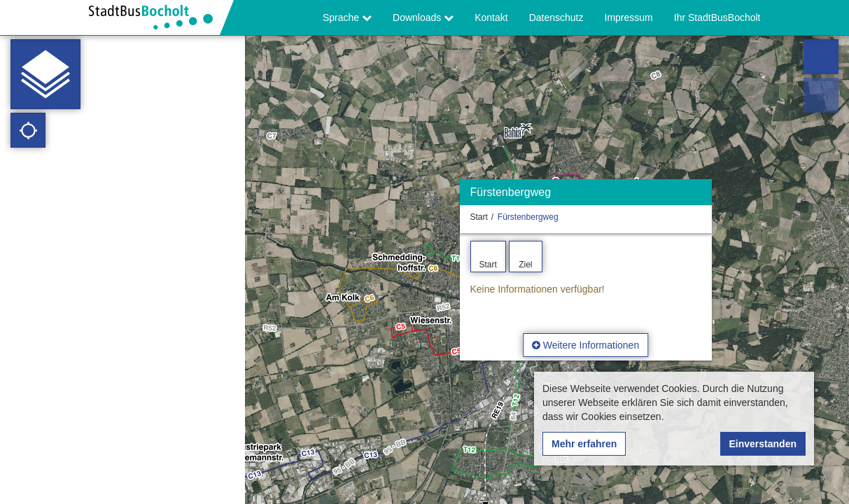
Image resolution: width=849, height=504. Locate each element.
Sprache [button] (347, 17)
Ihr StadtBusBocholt (717, 17)
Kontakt (491, 17)
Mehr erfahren (584, 444)
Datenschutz (556, 17)
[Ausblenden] (700, 196)
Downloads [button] (423, 17)
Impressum (629, 17)
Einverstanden (763, 444)
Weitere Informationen (585, 345)
